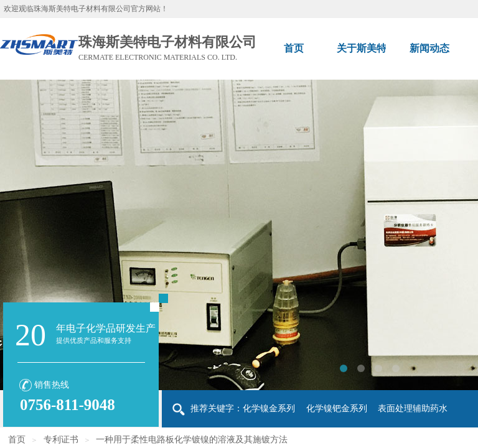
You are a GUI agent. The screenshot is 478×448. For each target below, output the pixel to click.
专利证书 (61, 440)
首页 (17, 440)
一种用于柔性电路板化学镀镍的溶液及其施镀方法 (192, 440)
